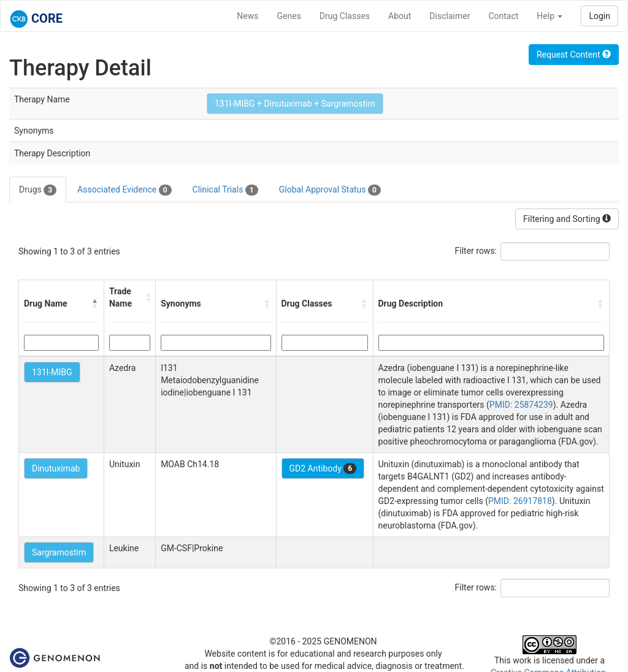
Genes (289, 16)
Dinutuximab (56, 468)
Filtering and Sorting (567, 219)
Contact (503, 16)
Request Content (574, 55)
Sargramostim (59, 552)
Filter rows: (476, 251)
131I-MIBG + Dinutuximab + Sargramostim (295, 104)
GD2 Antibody (323, 468)
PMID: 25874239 (521, 405)
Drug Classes (345, 16)
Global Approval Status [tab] (330, 190)
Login (599, 16)
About (400, 16)
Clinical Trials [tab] (225, 190)
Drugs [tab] (38, 190)
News (247, 16)
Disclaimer (450, 16)
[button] (95, 304)
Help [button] (549, 16)
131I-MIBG (52, 372)
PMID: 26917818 (520, 501)
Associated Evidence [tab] (124, 190)
